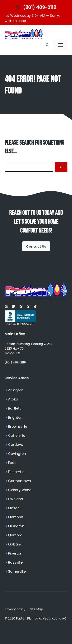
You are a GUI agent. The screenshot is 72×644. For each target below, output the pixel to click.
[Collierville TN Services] (36, 435)
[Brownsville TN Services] (36, 426)
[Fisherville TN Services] (36, 472)
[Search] (61, 167)
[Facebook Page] (6, 307)
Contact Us (36, 246)
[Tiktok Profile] (35, 307)
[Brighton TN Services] (36, 417)
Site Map (36, 609)
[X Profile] (28, 307)
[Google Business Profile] (14, 307)
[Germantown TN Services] (36, 481)
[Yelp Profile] (21, 307)
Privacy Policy (15, 609)
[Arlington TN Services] (36, 390)
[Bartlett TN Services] (36, 408)
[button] (47, 45)
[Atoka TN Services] (36, 399)
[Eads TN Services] (36, 463)
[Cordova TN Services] (36, 445)
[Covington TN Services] (36, 454)
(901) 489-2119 (15, 362)
